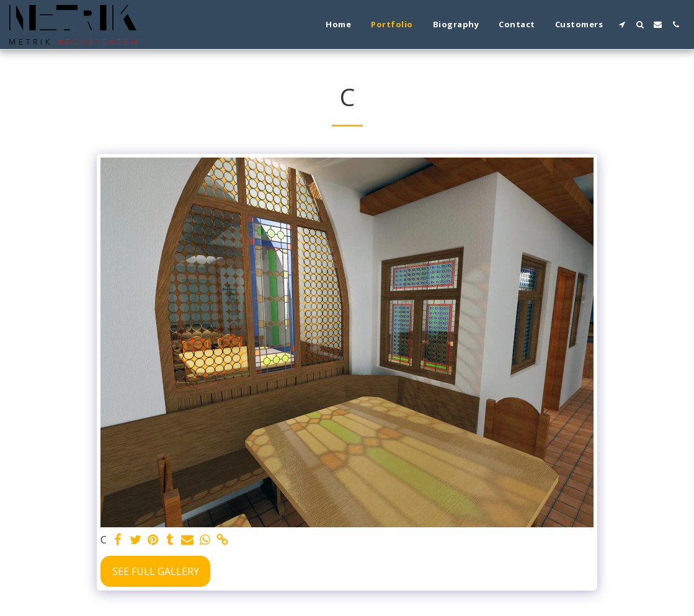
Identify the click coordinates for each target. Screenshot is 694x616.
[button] (622, 25)
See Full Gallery (156, 571)
